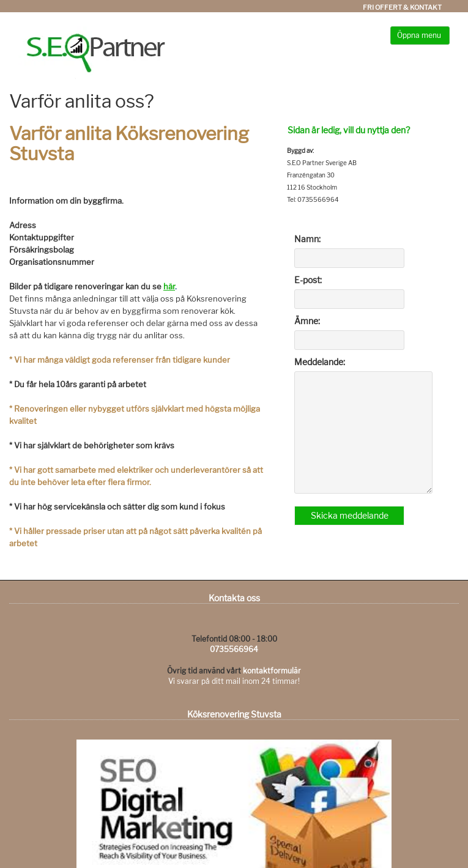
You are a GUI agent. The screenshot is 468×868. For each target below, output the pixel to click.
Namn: (307, 239)
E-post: (308, 280)
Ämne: (307, 321)
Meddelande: (320, 362)
